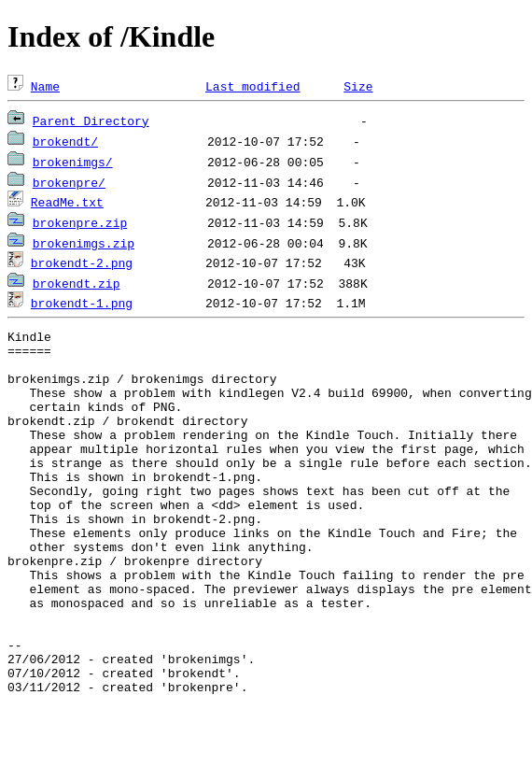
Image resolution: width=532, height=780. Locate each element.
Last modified (252, 86)
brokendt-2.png (82, 262)
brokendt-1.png (82, 303)
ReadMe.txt (67, 202)
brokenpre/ (69, 182)
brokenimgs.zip (84, 243)
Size (358, 86)
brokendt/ (65, 141)
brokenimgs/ (73, 162)
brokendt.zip (77, 283)
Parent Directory (91, 121)
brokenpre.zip (80, 222)
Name (45, 86)
